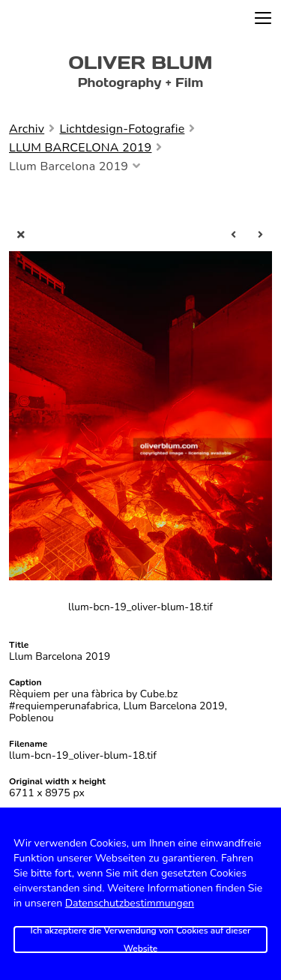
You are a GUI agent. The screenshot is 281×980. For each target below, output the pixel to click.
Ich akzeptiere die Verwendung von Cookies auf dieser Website (141, 940)
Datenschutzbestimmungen (130, 903)
